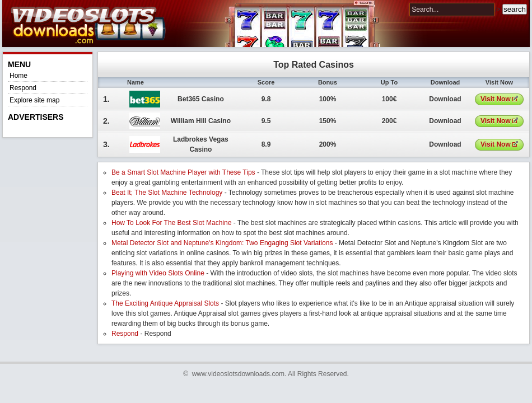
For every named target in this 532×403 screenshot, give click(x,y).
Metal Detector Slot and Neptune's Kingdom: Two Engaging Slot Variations (222, 243)
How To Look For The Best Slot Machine (171, 223)
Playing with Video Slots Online (158, 273)
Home (18, 76)
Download (445, 99)
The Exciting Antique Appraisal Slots (165, 303)
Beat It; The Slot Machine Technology (167, 193)
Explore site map (34, 100)
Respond (23, 88)
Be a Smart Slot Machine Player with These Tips (183, 172)
